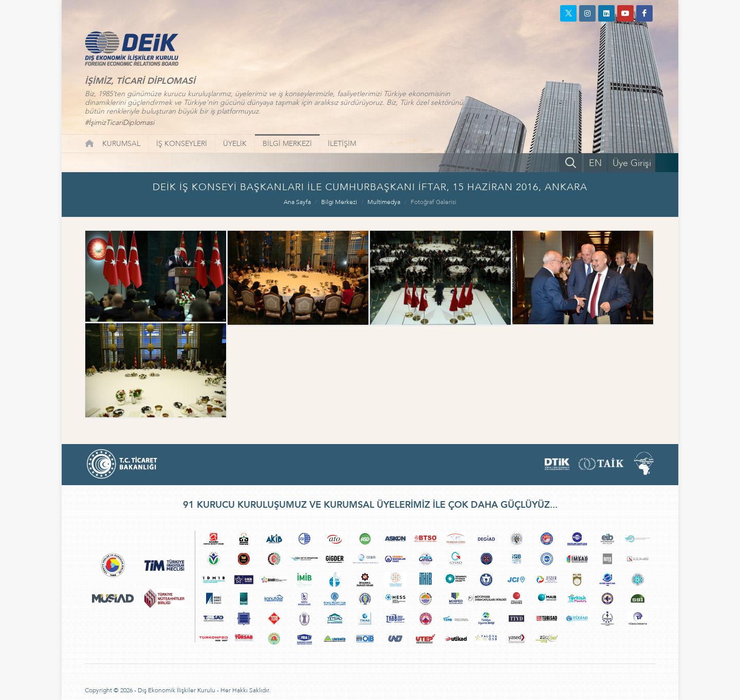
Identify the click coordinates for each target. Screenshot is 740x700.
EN (595, 163)
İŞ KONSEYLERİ (182, 144)
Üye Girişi (632, 163)
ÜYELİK (235, 144)
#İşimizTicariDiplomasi (119, 123)
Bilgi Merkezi (339, 202)
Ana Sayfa (297, 202)
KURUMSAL (121, 144)
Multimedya (384, 202)
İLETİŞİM (342, 144)
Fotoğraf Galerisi (433, 202)
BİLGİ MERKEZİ (287, 144)
